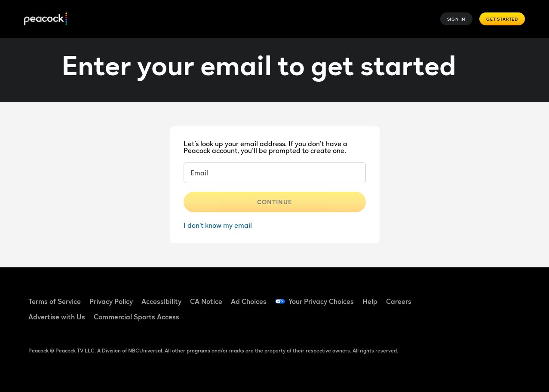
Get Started (502, 19)
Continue (275, 202)
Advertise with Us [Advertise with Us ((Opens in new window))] (57, 317)
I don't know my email (218, 225)
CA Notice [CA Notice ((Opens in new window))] (206, 301)
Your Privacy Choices (321, 301)
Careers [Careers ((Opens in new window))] (399, 301)
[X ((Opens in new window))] (474, 320)
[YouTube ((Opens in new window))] (497, 296)
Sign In (457, 19)
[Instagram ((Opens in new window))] (452, 320)
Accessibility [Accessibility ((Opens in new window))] (161, 301)
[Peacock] (46, 19)
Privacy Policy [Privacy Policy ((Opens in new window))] (111, 301)
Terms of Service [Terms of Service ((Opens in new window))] (55, 301)
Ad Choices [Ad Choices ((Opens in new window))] (249, 301)
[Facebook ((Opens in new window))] (452, 296)
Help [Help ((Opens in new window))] (370, 301)
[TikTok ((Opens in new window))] (474, 296)
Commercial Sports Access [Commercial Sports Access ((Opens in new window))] (136, 317)
